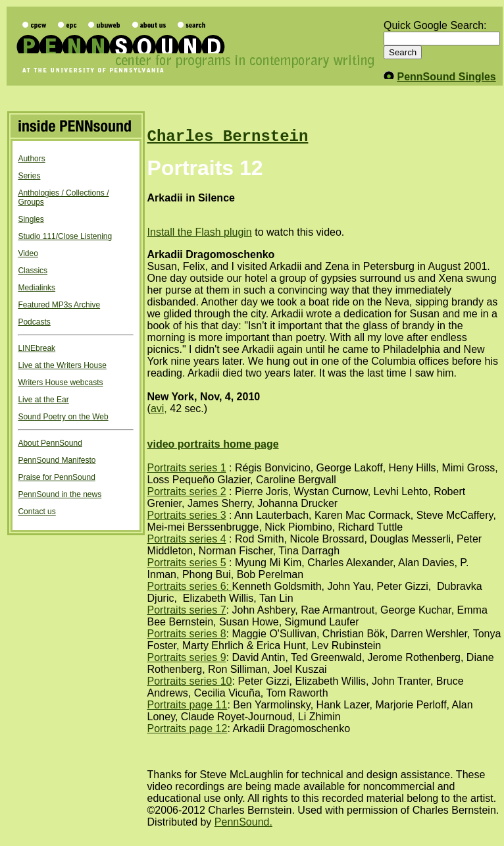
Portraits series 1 (187, 468)
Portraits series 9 (187, 657)
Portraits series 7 (187, 610)
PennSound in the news (60, 494)
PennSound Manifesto (57, 460)
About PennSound (50, 443)
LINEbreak (37, 348)
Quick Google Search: (435, 25)
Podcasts (34, 322)
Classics (33, 271)
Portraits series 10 (190, 681)
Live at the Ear (43, 400)
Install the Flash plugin (200, 232)
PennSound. (243, 822)
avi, (159, 409)
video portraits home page (213, 444)
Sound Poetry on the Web (63, 417)
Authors (31, 159)
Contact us (37, 512)
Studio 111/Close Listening (65, 236)
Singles (31, 219)
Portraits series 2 (187, 491)
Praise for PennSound (56, 477)
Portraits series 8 (187, 634)
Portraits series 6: (190, 586)
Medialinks (37, 288)
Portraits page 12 (188, 728)
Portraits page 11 (188, 705)
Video (28, 253)
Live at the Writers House (62, 365)
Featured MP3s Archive (59, 305)
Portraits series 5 (187, 563)
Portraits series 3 (187, 515)
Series (29, 176)
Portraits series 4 (187, 539)
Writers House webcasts (60, 383)
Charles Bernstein (228, 137)
